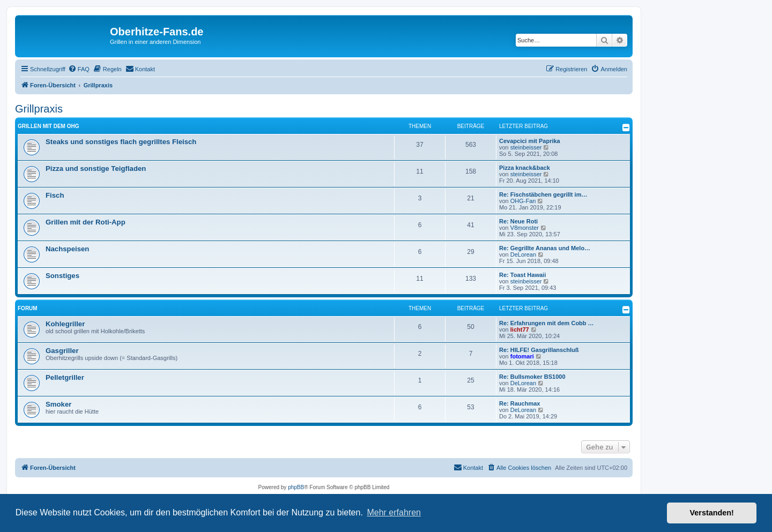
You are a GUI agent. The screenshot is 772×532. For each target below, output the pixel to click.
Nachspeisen (67, 249)
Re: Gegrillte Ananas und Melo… (545, 248)
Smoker (58, 404)
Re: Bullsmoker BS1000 (532, 377)
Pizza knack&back (525, 168)
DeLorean (523, 254)
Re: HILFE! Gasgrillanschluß (539, 350)
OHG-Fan (523, 201)
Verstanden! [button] (712, 513)
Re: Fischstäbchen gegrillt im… (543, 194)
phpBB (296, 487)
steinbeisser (526, 147)
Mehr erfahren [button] (394, 512)
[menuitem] (79, 69)
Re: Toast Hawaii (522, 275)
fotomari (522, 356)
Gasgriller (62, 351)
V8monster (525, 228)
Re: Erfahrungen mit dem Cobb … (547, 323)
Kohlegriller (65, 324)
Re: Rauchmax (519, 403)
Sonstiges (62, 276)
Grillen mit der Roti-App (86, 222)
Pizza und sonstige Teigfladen (96, 168)
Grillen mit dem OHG (48, 126)
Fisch (55, 195)
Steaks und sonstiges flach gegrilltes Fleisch (121, 142)
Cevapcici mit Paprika (530, 141)
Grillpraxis (39, 109)
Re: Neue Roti (518, 221)
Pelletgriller (65, 377)
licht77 (520, 329)
